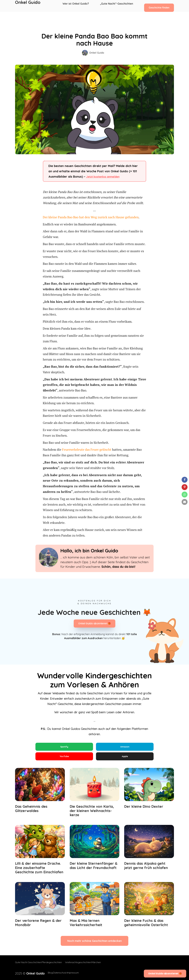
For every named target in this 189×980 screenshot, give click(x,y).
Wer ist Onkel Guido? (78, 6)
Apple (125, 758)
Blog (43, 973)
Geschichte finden (159, 6)
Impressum (72, 973)
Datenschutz (56, 973)
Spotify (64, 747)
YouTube (64, 758)
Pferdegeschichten (55, 965)
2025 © (26, 973)
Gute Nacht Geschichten (28, 965)
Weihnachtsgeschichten (81, 965)
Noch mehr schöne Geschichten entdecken (94, 944)
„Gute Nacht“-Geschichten (117, 6)
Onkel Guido (28, 6)
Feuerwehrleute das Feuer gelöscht (87, 450)
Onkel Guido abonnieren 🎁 (94, 624)
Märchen (102, 965)
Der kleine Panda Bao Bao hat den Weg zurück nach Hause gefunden (91, 217)
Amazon (125, 747)
